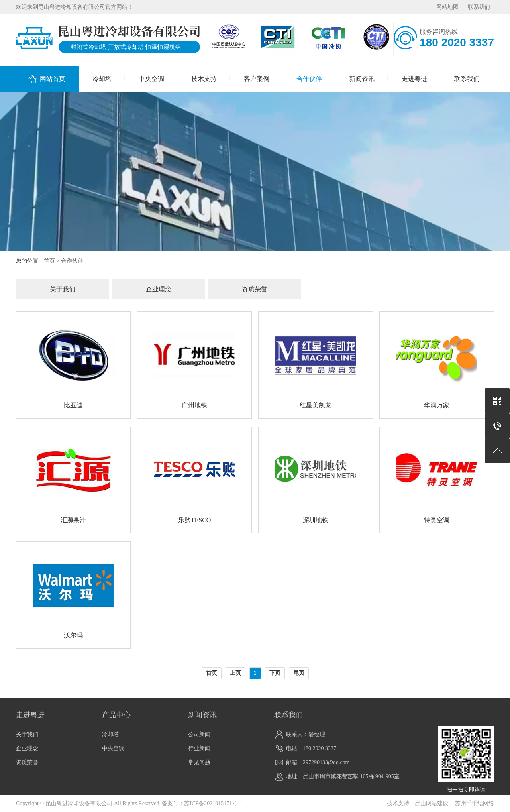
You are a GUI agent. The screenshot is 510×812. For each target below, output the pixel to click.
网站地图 (447, 7)
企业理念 (159, 289)
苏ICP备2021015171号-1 (213, 803)
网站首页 (53, 79)
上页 (235, 673)
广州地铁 (194, 405)
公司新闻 (199, 734)
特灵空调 (437, 520)
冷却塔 (102, 79)
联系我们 (479, 7)
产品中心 (116, 715)
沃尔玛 (73, 635)
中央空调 (151, 79)
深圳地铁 (316, 520)
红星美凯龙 (316, 405)
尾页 (299, 673)
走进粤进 (414, 79)
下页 (275, 673)
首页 (49, 261)
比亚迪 (73, 405)
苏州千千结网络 (475, 803)
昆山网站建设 (432, 803)
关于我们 (63, 289)
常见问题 (199, 762)
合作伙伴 (309, 79)
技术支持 (204, 79)
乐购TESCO (195, 520)
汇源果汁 (73, 520)
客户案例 (257, 79)
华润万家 (437, 405)
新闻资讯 (362, 79)
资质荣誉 (255, 289)
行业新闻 (199, 748)
